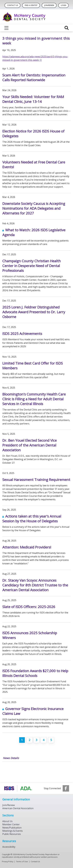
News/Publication (12, 828)
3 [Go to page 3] (36, 740)
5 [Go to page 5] (51, 740)
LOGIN (63, 5)
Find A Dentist (31, 5)
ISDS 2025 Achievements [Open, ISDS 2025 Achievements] (22, 334)
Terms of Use (22, 861)
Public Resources (12, 834)
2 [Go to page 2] (30, 740)
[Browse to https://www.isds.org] (19, 788)
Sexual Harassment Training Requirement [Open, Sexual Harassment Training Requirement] (36, 480)
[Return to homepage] (36, 17)
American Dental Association (18, 808)
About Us (7, 821)
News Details (11, 758)
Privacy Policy (8, 861)
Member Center (11, 824)
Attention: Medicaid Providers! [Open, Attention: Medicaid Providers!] (27, 547)
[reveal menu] (6, 28)
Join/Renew (49, 5)
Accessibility (9, 847)
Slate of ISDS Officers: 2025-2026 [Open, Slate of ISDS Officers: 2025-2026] (29, 607)
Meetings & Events (13, 831)
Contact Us (12, 5)
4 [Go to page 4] (43, 740)
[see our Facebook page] (66, 788)
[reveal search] (67, 28)
